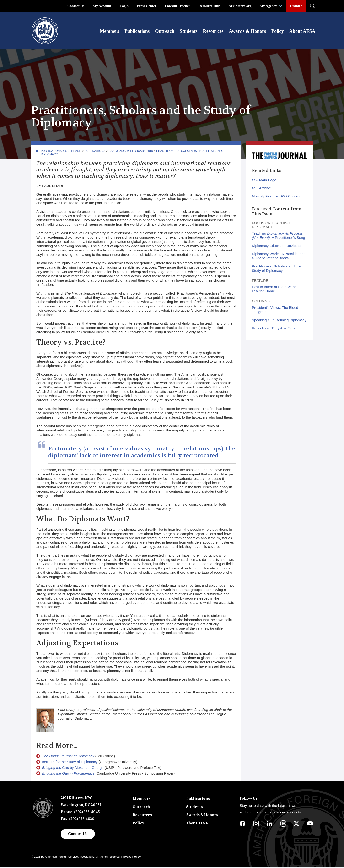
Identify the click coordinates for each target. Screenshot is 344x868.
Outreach (165, 32)
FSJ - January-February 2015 (131, 152)
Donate (296, 6)
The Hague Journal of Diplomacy (68, 757)
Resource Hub (209, 6)
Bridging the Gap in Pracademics (68, 774)
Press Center (147, 6)
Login (124, 6)
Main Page (264, 181)
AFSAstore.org (240, 6)
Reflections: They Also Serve (275, 329)
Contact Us (76, 6)
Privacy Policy (131, 858)
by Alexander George (73, 768)
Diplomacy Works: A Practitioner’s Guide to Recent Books (279, 257)
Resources (213, 32)
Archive (261, 189)
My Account (102, 6)
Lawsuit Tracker (177, 6)
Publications (137, 32)
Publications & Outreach (61, 152)
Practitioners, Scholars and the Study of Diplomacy (276, 269)
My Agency (268, 6)
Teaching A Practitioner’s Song (278, 236)
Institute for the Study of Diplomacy (70, 763)
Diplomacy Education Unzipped (277, 246)
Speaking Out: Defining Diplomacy (279, 321)
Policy (278, 32)
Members (109, 32)
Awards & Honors (247, 32)
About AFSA (302, 32)
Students (188, 32)
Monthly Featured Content (276, 197)
